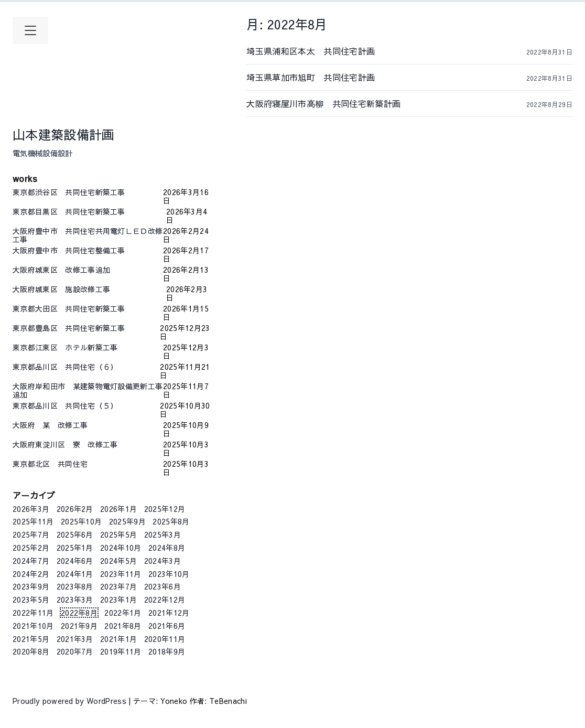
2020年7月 (75, 651)
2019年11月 (121, 651)
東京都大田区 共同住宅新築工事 (88, 309)
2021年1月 (118, 639)
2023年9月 (31, 586)
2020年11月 (165, 639)
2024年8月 (167, 548)
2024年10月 (121, 548)
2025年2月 (31, 548)
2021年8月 (123, 626)
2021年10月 (33, 626)
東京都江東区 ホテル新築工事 (88, 348)
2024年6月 (75, 561)
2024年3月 (162, 561)
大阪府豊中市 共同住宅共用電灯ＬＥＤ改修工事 (88, 235)
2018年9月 (167, 651)
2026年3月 (31, 509)
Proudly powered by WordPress (71, 701)
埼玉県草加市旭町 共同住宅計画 (340, 77)
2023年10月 (169, 574)
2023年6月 (162, 586)
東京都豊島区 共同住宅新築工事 (86, 328)
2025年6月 (75, 534)
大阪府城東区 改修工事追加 (88, 270)
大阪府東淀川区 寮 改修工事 (88, 445)
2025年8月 (171, 521)
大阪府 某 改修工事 (88, 425)
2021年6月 (167, 626)
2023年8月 (75, 586)
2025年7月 (31, 534)
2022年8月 (79, 613)
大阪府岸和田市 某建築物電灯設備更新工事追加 (88, 390)
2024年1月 (75, 574)
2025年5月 (118, 534)
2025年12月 (165, 509)
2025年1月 (75, 548)
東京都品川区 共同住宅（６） (86, 367)
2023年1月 (118, 599)
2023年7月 (118, 586)
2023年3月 (75, 599)
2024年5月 (118, 561)
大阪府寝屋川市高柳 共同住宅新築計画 (340, 103)
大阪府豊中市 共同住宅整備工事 (88, 251)
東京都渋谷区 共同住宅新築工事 (88, 192)
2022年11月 (33, 613)
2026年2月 (75, 509)
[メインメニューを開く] (30, 30)
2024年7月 (31, 561)
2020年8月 (31, 651)
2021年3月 (75, 639)
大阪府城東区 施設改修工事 (89, 290)
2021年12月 (169, 613)
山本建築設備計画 (64, 134)
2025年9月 (127, 521)
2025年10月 (82, 521)
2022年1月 (123, 613)
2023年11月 (121, 574)
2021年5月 (31, 639)
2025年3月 (162, 534)
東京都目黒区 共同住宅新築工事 (89, 212)
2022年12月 (165, 599)
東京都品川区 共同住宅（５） (86, 406)
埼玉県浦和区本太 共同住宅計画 (340, 51)
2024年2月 (31, 574)
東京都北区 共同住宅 (88, 464)
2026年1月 (118, 509)
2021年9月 (79, 626)
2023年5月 (31, 599)
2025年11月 (33, 521)
